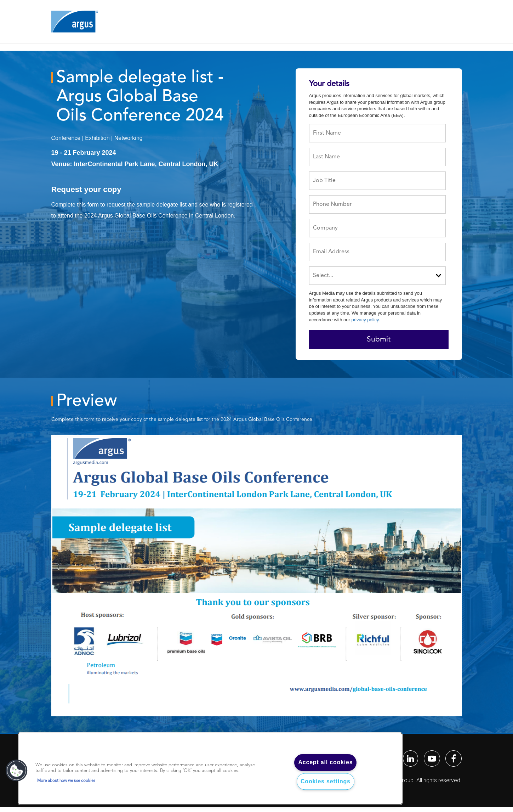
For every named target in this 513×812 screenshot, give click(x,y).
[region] (210, 769)
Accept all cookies (325, 763)
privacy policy (365, 320)
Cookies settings (326, 781)
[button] (17, 771)
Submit (379, 340)
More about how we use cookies (66, 781)
